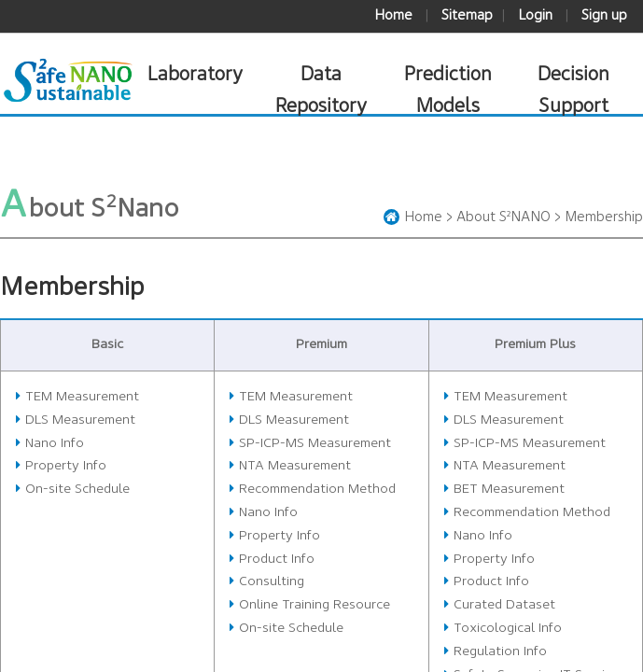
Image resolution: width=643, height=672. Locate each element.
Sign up (604, 15)
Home (393, 15)
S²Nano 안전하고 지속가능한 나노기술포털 (67, 81)
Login (535, 15)
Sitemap (467, 15)
